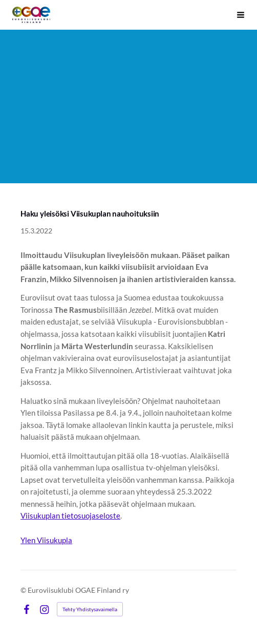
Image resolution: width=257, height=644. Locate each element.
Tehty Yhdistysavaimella (90, 609)
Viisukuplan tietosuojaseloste (70, 516)
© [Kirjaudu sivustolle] (24, 590)
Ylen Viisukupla (46, 540)
